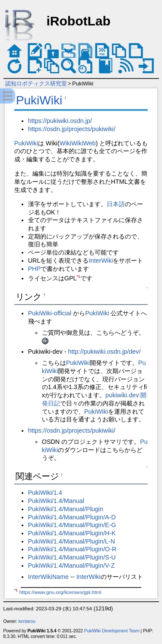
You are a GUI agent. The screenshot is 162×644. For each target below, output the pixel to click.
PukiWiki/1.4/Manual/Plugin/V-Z (71, 565)
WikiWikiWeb (78, 143)
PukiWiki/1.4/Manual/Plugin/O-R (72, 549)
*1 (78, 276)
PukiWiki (39, 100)
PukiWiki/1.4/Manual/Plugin (66, 509)
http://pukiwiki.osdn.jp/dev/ (104, 352)
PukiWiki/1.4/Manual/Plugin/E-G (72, 525)
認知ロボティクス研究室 (36, 83)
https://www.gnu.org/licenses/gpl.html (60, 592)
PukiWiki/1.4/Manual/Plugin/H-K (72, 533)
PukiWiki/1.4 (45, 493)
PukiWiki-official (50, 313)
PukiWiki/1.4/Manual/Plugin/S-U (72, 557)
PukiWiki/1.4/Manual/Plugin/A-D (72, 517)
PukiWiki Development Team (112, 631)
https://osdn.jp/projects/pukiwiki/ (72, 129)
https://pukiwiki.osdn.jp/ (60, 121)
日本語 (116, 204)
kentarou (27, 621)
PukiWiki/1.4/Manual (56, 501)
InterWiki (101, 261)
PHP (35, 269)
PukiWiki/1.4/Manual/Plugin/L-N (72, 541)
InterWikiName (48, 577)
